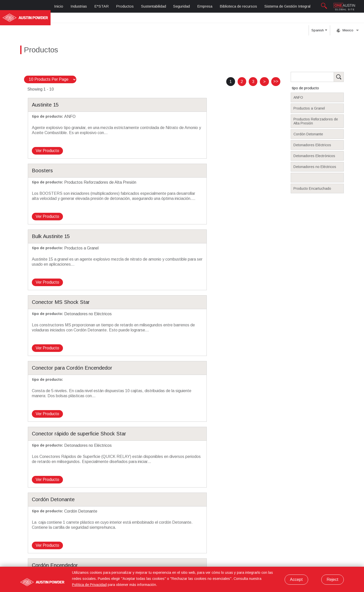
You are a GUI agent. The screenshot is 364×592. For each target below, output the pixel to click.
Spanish (319, 19)
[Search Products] (325, 65)
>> (276, 69)
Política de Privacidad (89, 585)
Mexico (348, 18)
